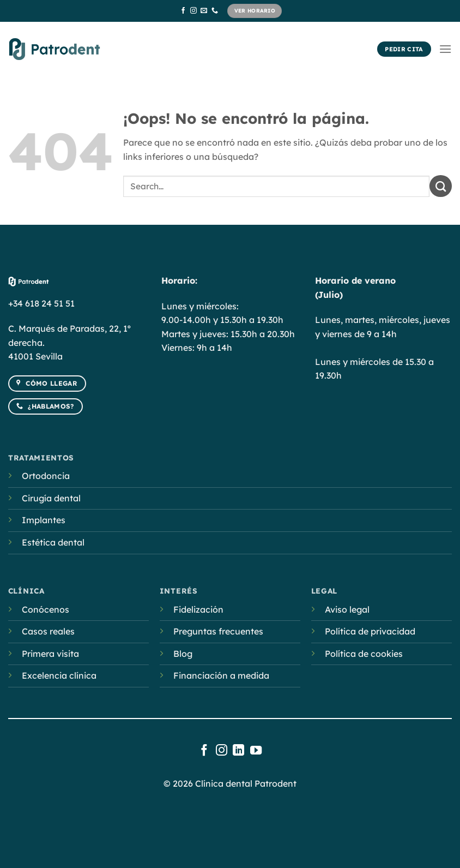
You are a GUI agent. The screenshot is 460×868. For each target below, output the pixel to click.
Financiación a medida (221, 675)
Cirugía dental (51, 498)
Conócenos (46, 609)
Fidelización (198, 609)
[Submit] (441, 186)
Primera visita (50, 654)
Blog (183, 654)
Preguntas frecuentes (218, 631)
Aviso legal (347, 609)
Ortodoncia (46, 476)
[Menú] (445, 49)
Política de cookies (364, 654)
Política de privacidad (370, 631)
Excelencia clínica (59, 675)
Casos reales (48, 631)
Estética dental (53, 542)
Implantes (44, 520)
